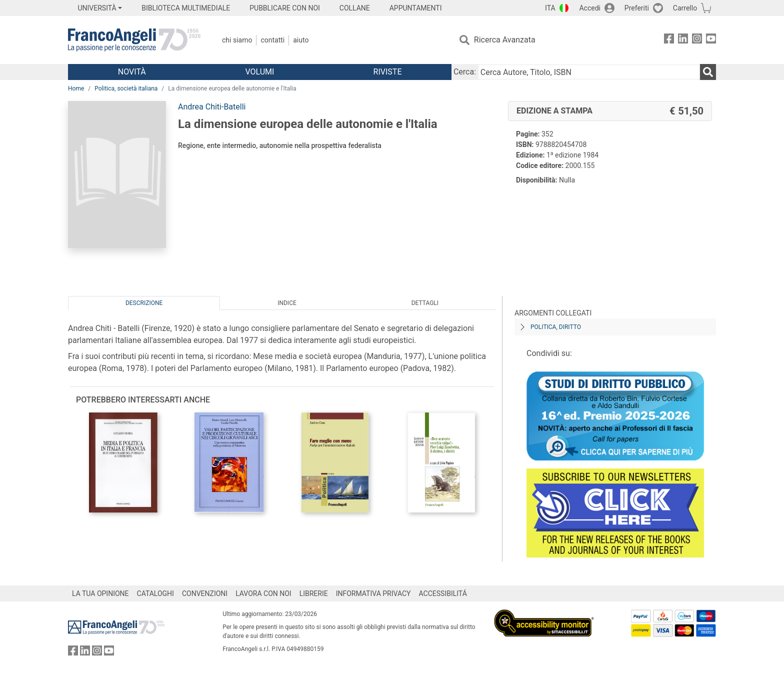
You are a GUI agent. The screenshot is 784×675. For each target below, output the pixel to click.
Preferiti (637, 8)
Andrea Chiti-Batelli (212, 107)
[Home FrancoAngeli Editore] (134, 40)
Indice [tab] (287, 303)
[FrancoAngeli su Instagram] (697, 40)
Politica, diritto (556, 327)
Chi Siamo (237, 40)
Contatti (272, 40)
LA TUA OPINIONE (100, 593)
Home (76, 88)
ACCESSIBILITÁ (443, 593)
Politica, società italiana (126, 88)
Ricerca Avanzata (505, 40)
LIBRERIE (314, 593)
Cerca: (465, 72)
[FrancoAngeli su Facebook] (669, 40)
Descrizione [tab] (144, 303)
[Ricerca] (708, 72)
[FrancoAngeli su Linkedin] (683, 40)
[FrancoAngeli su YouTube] (711, 40)
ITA (550, 8)
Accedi (590, 8)
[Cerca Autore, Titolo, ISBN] (589, 72)
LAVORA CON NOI (263, 593)
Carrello (685, 8)
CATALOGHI (155, 593)
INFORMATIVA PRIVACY (373, 593)
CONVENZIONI (205, 593)
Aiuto (301, 40)
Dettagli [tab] (425, 303)
